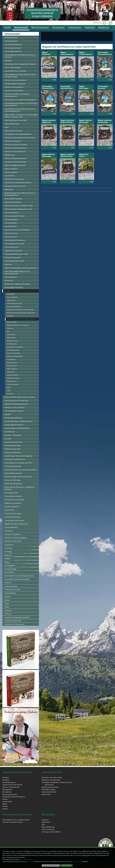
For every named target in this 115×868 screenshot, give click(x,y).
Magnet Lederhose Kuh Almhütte (105, 121)
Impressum (30, 862)
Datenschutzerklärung (26, 859)
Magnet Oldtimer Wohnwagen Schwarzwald (48, 155)
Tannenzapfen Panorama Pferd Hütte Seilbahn (48, 87)
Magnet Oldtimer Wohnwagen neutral (85, 121)
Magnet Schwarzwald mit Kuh (85, 53)
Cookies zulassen (66, 865)
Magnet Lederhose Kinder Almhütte (67, 121)
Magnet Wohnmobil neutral (46, 53)
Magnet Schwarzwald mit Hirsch (67, 53)
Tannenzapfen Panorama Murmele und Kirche (103, 87)
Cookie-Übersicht (77, 862)
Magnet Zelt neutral (84, 155)
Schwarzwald (12, 34)
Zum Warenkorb (110, 22)
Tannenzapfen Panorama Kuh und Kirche (105, 53)
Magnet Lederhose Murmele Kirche (67, 155)
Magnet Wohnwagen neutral (84, 87)
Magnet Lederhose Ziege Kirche (49, 121)
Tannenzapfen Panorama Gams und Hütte (67, 87)
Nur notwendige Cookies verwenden (51, 865)
